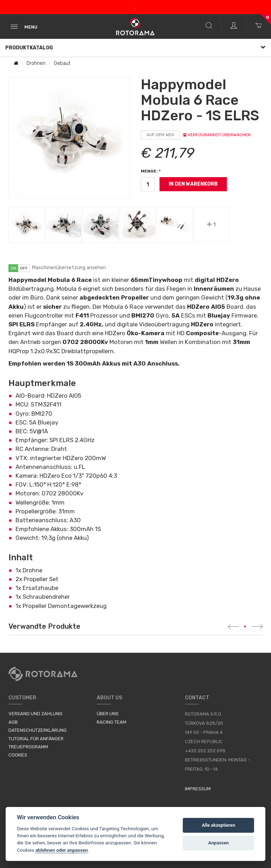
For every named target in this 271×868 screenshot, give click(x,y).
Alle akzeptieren (219, 825)
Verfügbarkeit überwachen (217, 135)
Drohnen (36, 63)
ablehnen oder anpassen (62, 850)
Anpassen (218, 843)
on (13, 268)
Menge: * (151, 171)
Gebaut (62, 63)
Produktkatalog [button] (135, 48)
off (24, 268)
